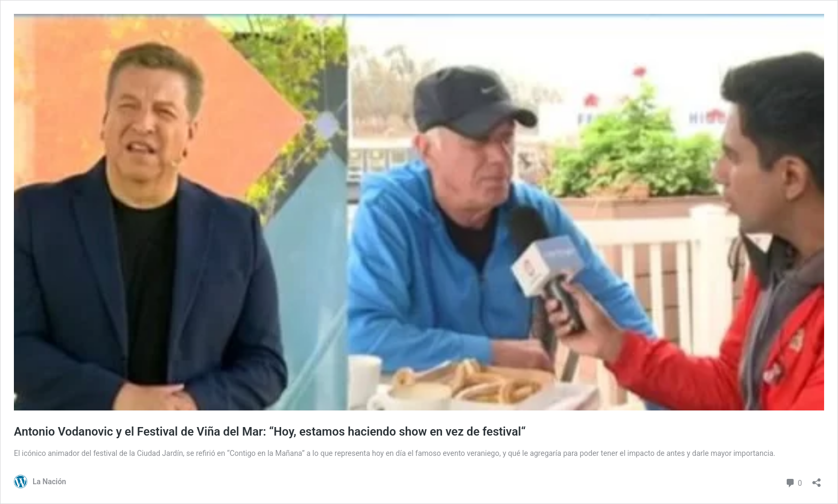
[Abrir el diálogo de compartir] (817, 479)
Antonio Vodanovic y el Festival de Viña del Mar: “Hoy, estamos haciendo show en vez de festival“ (270, 432)
